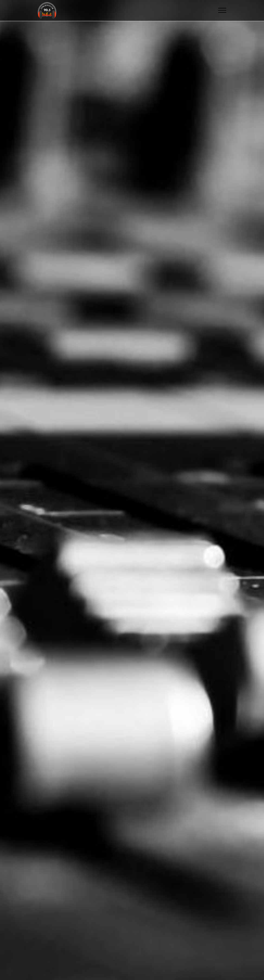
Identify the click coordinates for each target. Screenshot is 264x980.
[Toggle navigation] (222, 10)
